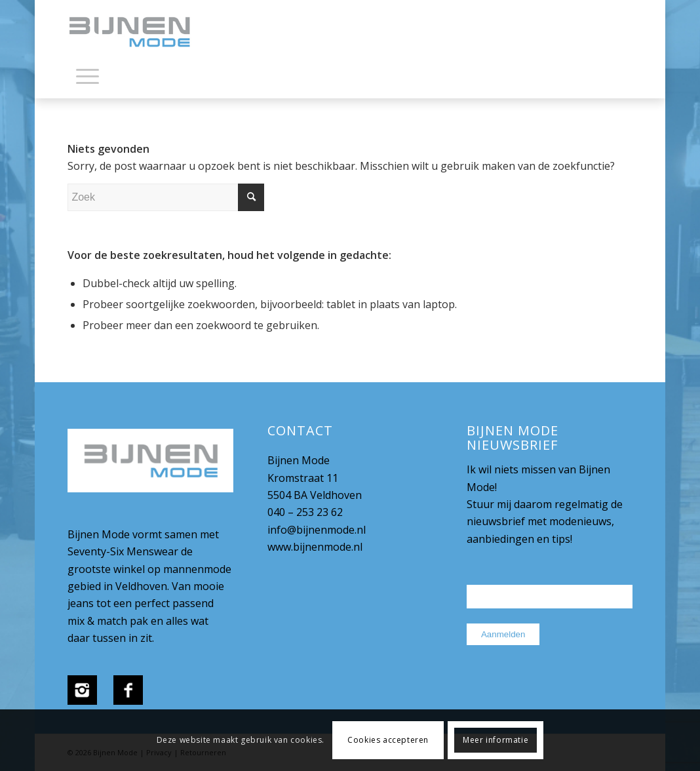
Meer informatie (496, 740)
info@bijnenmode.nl (317, 530)
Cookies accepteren (388, 740)
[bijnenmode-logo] (139, 33)
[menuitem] (87, 79)
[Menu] (87, 75)
